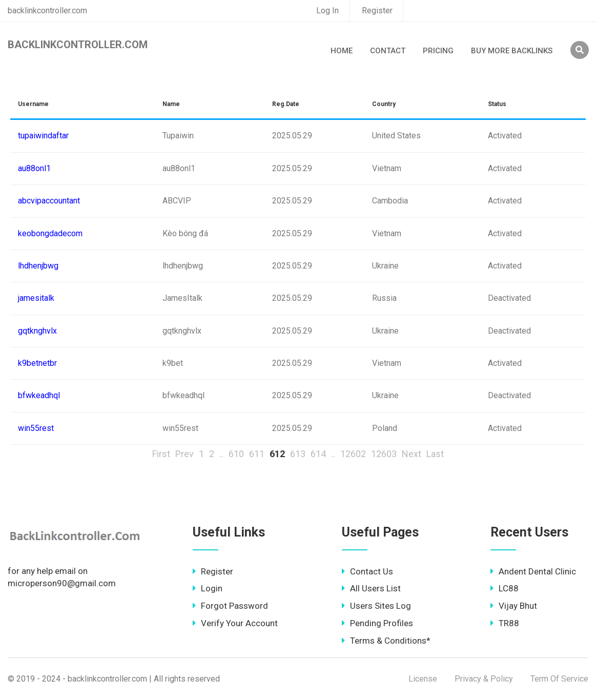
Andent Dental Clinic (533, 571)
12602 (353, 454)
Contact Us (367, 571)
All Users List (371, 588)
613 (298, 454)
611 (257, 454)
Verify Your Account (235, 623)
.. (221, 454)
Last (435, 454)
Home (342, 51)
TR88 (505, 623)
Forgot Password (230, 606)
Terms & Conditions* (386, 641)
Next (412, 454)
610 (236, 454)
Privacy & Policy (484, 679)
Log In (327, 11)
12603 (384, 454)
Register (377, 11)
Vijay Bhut (514, 606)
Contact (388, 51)
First (161, 454)
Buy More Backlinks (512, 51)
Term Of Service (559, 679)
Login (208, 588)
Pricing (438, 51)
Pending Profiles (377, 623)
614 (318, 454)
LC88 (505, 588)
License (423, 679)
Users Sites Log (376, 606)
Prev (184, 454)
